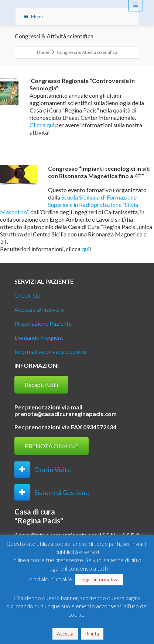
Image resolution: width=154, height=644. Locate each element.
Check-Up (28, 295)
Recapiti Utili (41, 385)
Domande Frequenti (40, 337)
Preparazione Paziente (43, 323)
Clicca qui (42, 125)
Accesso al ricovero (39, 309)
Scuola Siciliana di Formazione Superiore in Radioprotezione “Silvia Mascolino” (69, 205)
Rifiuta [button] (92, 634)
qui (85, 249)
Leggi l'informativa (99, 579)
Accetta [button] (65, 634)
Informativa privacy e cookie (51, 351)
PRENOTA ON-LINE (52, 446)
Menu (33, 16)
